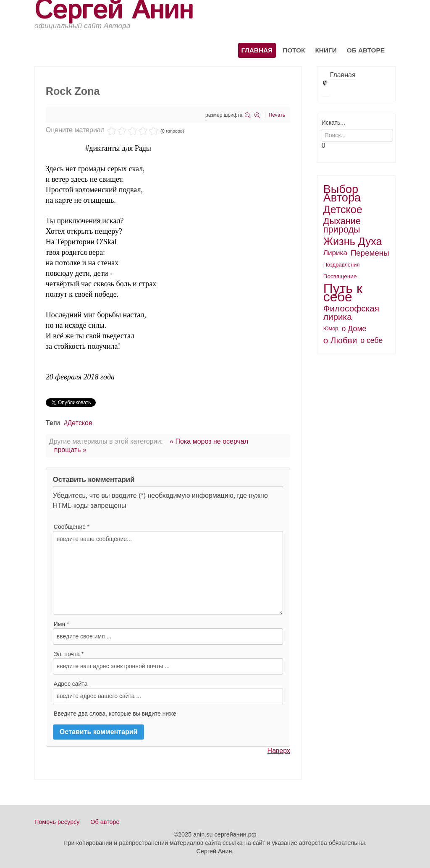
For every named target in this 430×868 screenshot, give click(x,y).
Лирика (335, 253)
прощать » (70, 450)
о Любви (340, 340)
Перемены (370, 253)
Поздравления (342, 265)
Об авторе (366, 50)
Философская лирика (351, 312)
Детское (80, 423)
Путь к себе (343, 293)
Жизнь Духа (353, 241)
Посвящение (340, 276)
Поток (294, 50)
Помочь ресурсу (57, 822)
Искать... (333, 123)
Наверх (279, 751)
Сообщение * (72, 527)
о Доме (354, 329)
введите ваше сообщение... (168, 573)
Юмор (331, 328)
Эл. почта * (69, 654)
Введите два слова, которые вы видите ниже (115, 714)
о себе (371, 340)
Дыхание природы (342, 225)
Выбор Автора (342, 193)
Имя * (62, 624)
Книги (326, 50)
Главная (257, 50)
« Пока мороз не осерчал (209, 441)
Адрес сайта (71, 684)
